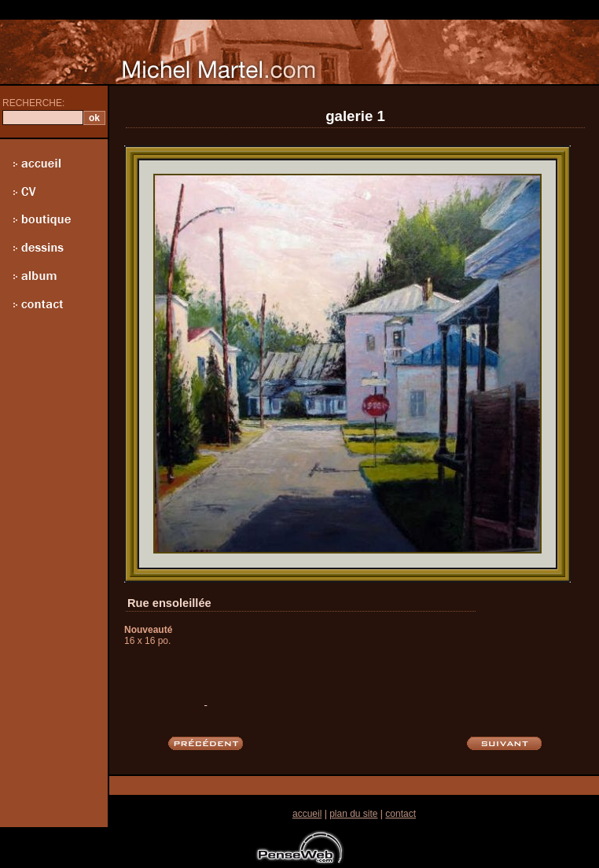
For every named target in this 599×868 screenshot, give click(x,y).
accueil (307, 814)
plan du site (353, 814)
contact (401, 814)
